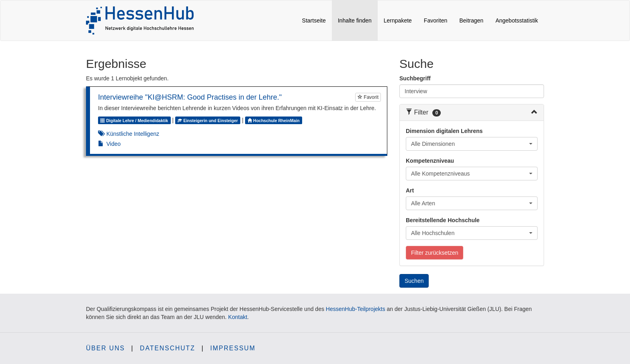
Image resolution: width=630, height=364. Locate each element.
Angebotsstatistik (517, 20)
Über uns (105, 348)
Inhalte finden (358, 20)
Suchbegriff (415, 78)
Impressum (233, 348)
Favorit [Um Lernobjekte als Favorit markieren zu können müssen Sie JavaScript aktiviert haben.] (368, 97)
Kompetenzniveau (430, 161)
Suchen (414, 281)
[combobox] (472, 144)
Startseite (314, 20)
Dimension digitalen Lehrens (444, 131)
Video (114, 144)
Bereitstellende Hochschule (443, 220)
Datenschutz (167, 348)
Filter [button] (423, 112)
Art (410, 190)
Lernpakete (398, 20)
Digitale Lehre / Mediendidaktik (134, 120)
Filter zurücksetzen (435, 253)
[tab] (472, 113)
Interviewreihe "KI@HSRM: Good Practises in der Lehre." (190, 97)
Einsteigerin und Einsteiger (208, 120)
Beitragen (471, 20)
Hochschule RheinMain (275, 120)
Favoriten (436, 20)
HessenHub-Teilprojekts (356, 309)
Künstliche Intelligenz (133, 134)
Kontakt (238, 317)
